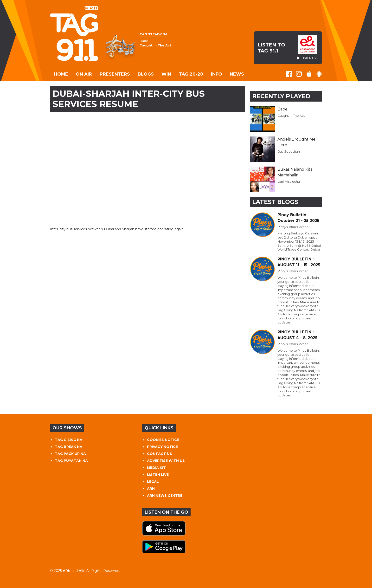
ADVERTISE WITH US (166, 461)
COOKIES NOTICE (163, 440)
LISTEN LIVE (158, 475)
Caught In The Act (291, 116)
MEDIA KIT (156, 468)
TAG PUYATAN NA (71, 461)
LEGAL (153, 482)
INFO (217, 74)
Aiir (82, 571)
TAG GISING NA (69, 440)
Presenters (115, 74)
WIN (166, 74)
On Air (84, 74)
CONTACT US (160, 454)
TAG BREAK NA (69, 447)
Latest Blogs (275, 202)
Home (61, 74)
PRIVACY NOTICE (162, 447)
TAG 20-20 (191, 74)
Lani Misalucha (289, 181)
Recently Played (281, 96)
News (237, 74)
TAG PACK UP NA (70, 454)
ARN (151, 489)
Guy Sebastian (289, 151)
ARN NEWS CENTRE (165, 496)
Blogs (146, 74)
